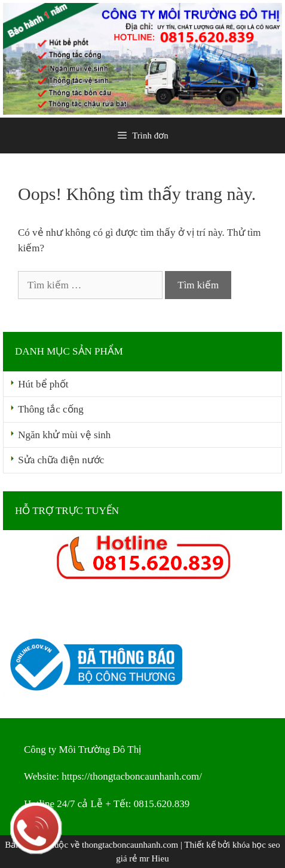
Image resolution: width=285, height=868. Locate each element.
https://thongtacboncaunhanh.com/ (132, 776)
